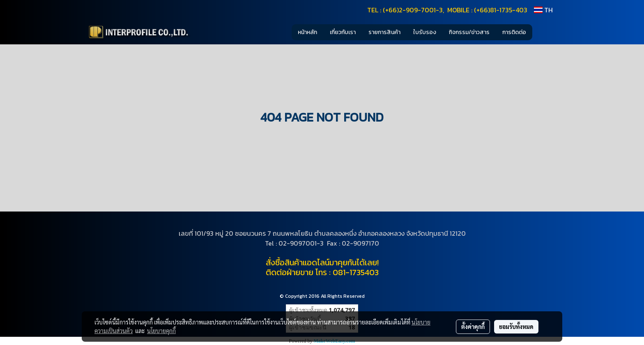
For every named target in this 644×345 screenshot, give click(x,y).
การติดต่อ (514, 32)
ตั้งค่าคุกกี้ (473, 327)
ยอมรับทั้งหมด (516, 327)
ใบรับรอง (425, 32)
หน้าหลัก (307, 32)
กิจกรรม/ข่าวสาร (469, 32)
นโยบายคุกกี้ (161, 331)
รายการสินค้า (384, 32)
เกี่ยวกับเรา (343, 32)
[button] (545, 32)
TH (543, 10)
